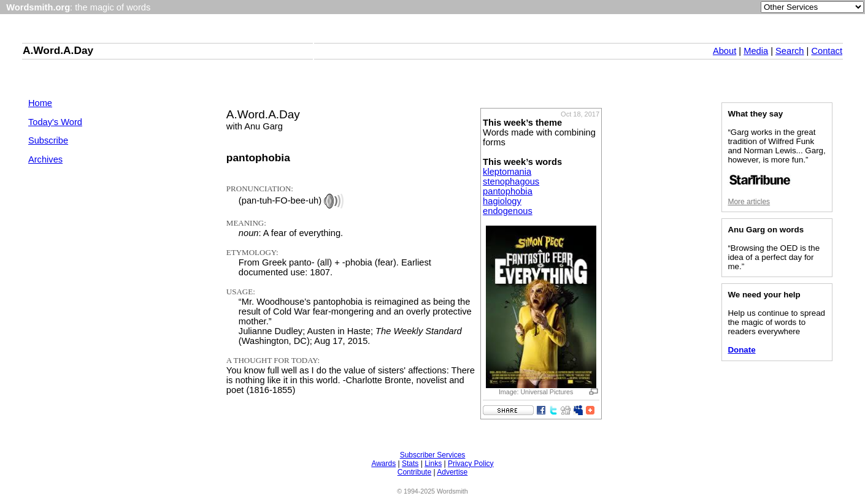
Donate (741, 350)
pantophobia (508, 191)
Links (433, 464)
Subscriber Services (433, 455)
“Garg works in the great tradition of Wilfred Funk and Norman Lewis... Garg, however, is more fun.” (776, 157)
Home (40, 103)
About (725, 51)
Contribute (414, 472)
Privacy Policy (471, 464)
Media (756, 51)
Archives (45, 159)
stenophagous (511, 181)
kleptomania (507, 172)
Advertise (452, 472)
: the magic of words (78, 7)
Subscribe (48, 140)
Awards (383, 464)
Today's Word (55, 122)
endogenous (508, 211)
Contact (827, 51)
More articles (749, 202)
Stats (410, 464)
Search (790, 51)
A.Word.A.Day (58, 50)
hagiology (502, 201)
